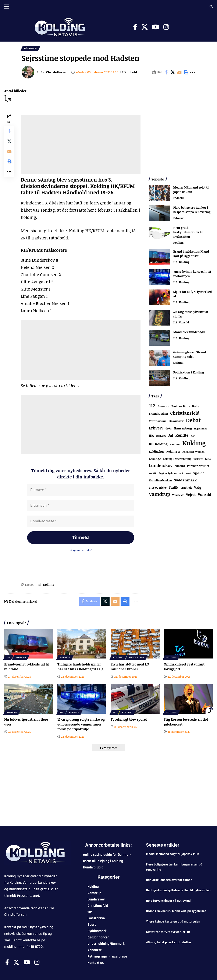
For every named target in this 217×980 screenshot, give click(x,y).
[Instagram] (166, 27)
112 (175, 262)
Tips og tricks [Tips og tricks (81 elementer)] (158, 488)
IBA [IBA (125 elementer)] (151, 435)
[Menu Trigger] (6, 6)
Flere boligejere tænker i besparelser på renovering (192, 210)
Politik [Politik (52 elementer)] (153, 473)
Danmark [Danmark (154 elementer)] (176, 421)
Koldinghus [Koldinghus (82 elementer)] (157, 452)
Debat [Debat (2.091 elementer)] (193, 420)
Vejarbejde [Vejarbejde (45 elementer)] (178, 495)
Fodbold (179, 198)
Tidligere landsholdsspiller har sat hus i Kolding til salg (80, 667)
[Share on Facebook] (166, 72)
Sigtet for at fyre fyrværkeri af (168, 932)
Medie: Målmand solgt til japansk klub (191, 190)
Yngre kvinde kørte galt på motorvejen (173, 922)
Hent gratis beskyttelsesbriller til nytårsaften (188, 232)
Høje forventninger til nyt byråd (168, 901)
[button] (186, 72)
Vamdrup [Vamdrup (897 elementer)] (160, 494)
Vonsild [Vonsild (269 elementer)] (205, 495)
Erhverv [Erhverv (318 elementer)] (156, 428)
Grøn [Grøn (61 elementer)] (168, 428)
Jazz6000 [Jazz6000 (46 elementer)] (161, 436)
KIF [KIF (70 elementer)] (193, 436)
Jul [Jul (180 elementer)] (171, 435)
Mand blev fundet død (189, 332)
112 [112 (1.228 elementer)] (152, 405)
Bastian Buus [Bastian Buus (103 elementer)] (181, 406)
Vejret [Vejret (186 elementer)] (191, 495)
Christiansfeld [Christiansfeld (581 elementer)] (185, 413)
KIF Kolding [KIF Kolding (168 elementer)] (158, 444)
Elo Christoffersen (54, 72)
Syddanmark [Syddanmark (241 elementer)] (185, 480)
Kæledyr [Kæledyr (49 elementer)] (198, 459)
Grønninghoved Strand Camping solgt (190, 354)
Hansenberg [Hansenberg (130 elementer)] (183, 428)
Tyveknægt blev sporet (129, 720)
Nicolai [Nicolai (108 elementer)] (180, 466)
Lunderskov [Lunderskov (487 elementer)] (161, 466)
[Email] (179, 72)
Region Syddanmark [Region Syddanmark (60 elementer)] (171, 473)
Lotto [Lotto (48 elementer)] (208, 459)
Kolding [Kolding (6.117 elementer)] (194, 443)
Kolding (49, 585)
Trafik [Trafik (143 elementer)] (173, 488)
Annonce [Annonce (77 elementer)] (163, 406)
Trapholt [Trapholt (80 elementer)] (186, 488)
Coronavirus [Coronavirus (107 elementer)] (158, 421)
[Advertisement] (81, 145)
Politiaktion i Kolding (189, 372)
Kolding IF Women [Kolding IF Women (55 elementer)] (193, 452)
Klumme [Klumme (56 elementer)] (175, 444)
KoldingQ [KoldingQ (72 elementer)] (155, 459)
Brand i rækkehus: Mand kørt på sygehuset (191, 254)
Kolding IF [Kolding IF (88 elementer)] (173, 452)
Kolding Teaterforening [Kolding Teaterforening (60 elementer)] (177, 459)
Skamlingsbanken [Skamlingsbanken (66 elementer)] (160, 481)
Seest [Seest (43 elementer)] (188, 474)
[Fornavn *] (81, 490)
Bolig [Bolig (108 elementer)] (195, 406)
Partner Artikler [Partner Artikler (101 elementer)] (198, 466)
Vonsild (184, 322)
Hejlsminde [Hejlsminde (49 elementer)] (201, 428)
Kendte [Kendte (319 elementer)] (182, 435)
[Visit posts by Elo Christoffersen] (28, 72)
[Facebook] (135, 27)
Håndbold (30, 48)
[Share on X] (173, 72)
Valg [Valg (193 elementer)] (198, 488)
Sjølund (178, 363)
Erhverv (179, 218)
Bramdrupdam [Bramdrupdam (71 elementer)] (159, 414)
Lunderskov (137, 657)
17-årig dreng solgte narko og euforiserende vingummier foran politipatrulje (81, 724)
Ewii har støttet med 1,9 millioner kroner (130, 667)
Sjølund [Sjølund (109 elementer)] (199, 473)
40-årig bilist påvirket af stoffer (169, 943)
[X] (145, 27)
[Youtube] (156, 27)
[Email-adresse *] (81, 521)
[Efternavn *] (81, 506)
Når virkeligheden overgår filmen (169, 880)
